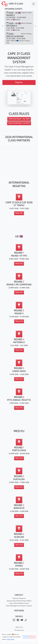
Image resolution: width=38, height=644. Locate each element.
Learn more (10, 639)
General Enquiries (19, 598)
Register (19, 83)
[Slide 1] (3, 26)
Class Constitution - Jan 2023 (19, 123)
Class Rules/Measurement (19, 603)
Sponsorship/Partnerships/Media (19, 601)
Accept (26, 637)
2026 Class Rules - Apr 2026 (19, 119)
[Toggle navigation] (34, 4)
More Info (19, 213)
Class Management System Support (19, 606)
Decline (33, 637)
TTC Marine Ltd (19, 630)
